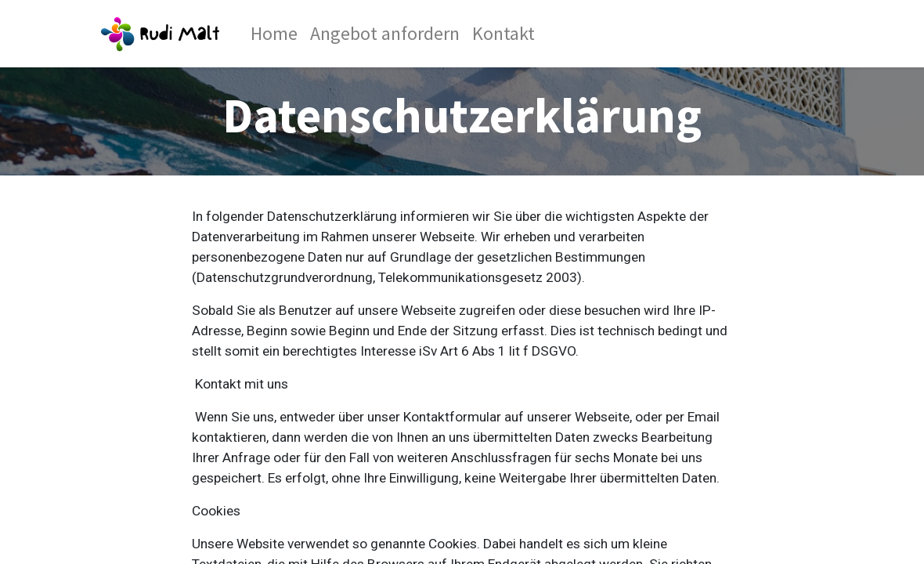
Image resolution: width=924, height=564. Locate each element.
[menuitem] (274, 34)
